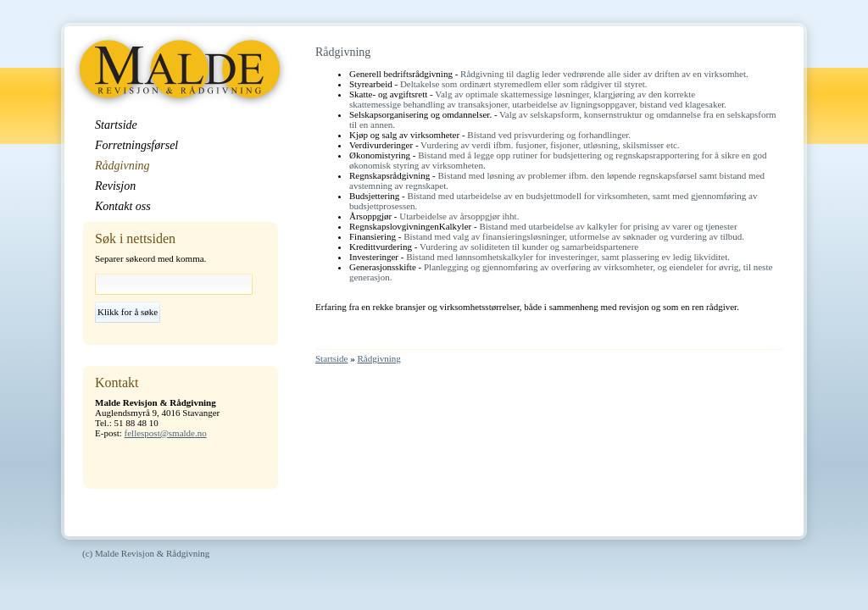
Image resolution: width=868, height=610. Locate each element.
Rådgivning (379, 358)
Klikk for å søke (128, 312)
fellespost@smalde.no (166, 433)
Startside (332, 358)
